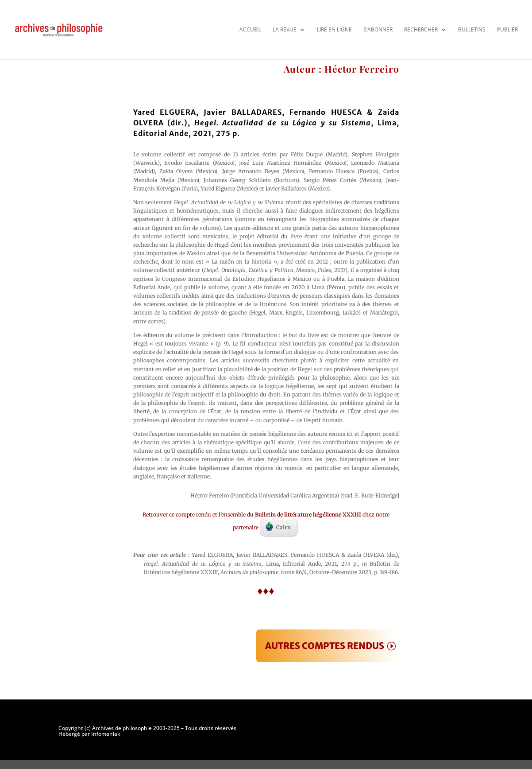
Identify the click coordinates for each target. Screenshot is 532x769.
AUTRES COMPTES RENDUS (325, 646)
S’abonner (378, 29)
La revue (285, 29)
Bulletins (472, 29)
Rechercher (421, 29)
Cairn (278, 527)
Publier (507, 29)
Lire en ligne (334, 29)
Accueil (250, 29)
